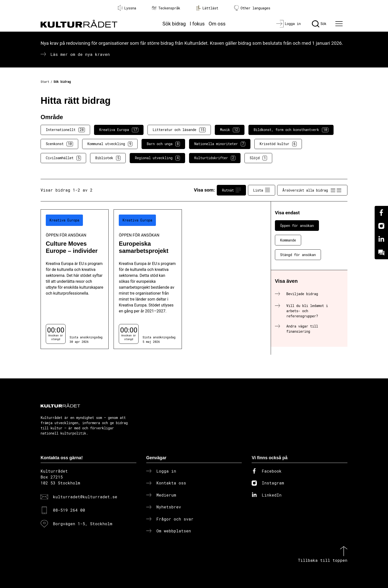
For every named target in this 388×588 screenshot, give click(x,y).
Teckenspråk (166, 8)
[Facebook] (381, 213)
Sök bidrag (174, 24)
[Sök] (319, 24)
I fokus (197, 24)
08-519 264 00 (69, 510)
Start (45, 82)
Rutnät (231, 190)
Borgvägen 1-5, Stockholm (83, 524)
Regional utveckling (157, 158)
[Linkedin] (381, 239)
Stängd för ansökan (298, 255)
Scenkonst (59, 144)
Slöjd (258, 158)
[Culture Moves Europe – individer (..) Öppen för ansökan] (75, 279)
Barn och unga (163, 144)
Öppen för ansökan (297, 226)
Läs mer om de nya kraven (80, 54)
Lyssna (127, 8)
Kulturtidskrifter (215, 158)
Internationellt (65, 130)
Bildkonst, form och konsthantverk (291, 130)
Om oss (217, 24)
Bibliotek (108, 158)
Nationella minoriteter (220, 144)
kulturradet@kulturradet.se (85, 497)
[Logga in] (288, 24)
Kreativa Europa (119, 130)
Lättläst (207, 8)
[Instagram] (381, 226)
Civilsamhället (63, 158)
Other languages (252, 8)
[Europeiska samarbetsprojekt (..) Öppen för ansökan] (148, 279)
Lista (262, 190)
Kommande (288, 240)
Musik (230, 130)
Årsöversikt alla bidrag (312, 190)
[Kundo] (381, 253)
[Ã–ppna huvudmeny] (340, 24)
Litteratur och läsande (179, 130)
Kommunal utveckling (110, 144)
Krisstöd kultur (278, 144)
